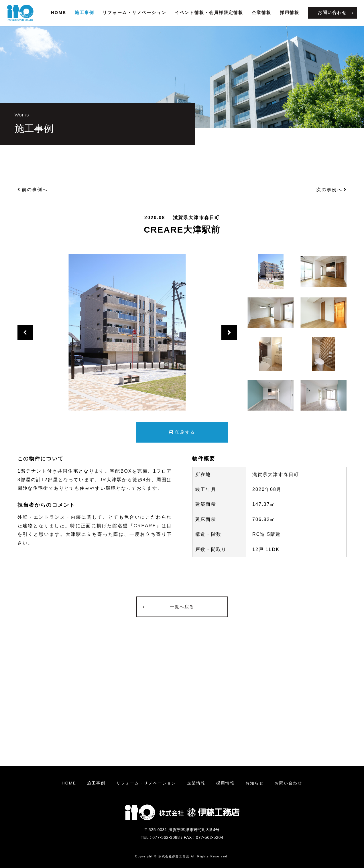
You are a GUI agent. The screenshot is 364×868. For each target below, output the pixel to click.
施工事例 (84, 13)
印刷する (182, 432)
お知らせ (255, 783)
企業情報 (261, 13)
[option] (127, 332)
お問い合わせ (332, 13)
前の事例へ (33, 190)
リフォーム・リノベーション (134, 13)
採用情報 (290, 13)
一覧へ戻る (182, 607)
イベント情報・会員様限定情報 (209, 13)
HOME (59, 13)
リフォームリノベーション (146, 783)
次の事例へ (331, 190)
